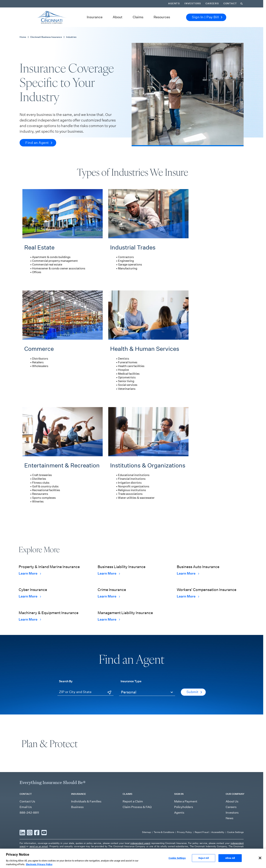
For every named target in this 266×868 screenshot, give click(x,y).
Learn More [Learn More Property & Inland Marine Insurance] (30, 573)
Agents (174, 4)
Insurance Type (131, 681)
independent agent (140, 843)
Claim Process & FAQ (137, 807)
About (118, 17)
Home (23, 37)
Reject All (204, 863)
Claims (138, 17)
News (230, 818)
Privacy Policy (184, 832)
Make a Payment (186, 801)
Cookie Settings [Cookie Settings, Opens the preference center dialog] (177, 863)
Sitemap (146, 832)
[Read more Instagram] (30, 832)
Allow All (230, 863)
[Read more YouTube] (44, 832)
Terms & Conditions (164, 832)
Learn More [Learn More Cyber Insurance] (30, 596)
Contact (230, 4)
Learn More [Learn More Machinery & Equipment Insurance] (30, 619)
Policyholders (184, 807)
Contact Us (27, 801)
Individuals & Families (86, 801)
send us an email (39, 846)
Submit (194, 692)
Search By (66, 681)
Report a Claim (133, 801)
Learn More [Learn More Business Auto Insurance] (188, 573)
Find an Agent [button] (39, 143)
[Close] (260, 863)
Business (77, 807)
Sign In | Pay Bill (207, 17)
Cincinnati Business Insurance (46, 37)
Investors (193, 4)
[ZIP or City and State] (85, 692)
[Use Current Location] (109, 692)
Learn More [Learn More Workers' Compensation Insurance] (188, 596)
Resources (162, 17)
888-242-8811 (29, 813)
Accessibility (218, 832)
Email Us (26, 807)
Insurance (95, 17)
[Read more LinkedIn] (22, 832)
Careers (212, 4)
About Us (232, 801)
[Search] (242, 4)
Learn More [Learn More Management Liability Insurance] (109, 619)
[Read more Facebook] (37, 832)
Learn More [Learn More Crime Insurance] (109, 596)
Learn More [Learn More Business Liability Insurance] (109, 573)
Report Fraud (202, 832)
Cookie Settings (235, 832)
